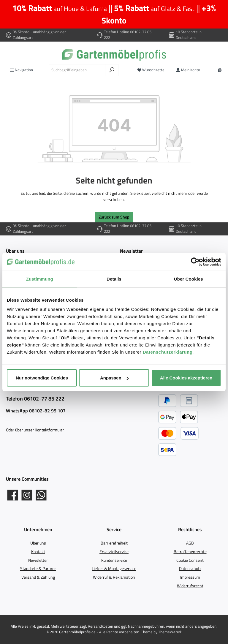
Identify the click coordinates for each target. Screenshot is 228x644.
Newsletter (38, 560)
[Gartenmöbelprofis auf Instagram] (27, 495)
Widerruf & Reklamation (114, 577)
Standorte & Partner (38, 569)
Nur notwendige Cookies (42, 378)
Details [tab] (114, 279)
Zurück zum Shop (114, 217)
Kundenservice (114, 560)
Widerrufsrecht (190, 586)
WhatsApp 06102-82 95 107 (36, 411)
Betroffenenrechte (190, 552)
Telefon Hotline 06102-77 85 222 (128, 35)
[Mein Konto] (188, 70)
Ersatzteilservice (114, 552)
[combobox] (77, 70)
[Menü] (21, 70)
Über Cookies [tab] (189, 279)
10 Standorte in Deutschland (189, 35)
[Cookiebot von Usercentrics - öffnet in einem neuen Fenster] (195, 262)
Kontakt (38, 552)
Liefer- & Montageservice (114, 569)
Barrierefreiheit (114, 543)
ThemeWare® (170, 632)
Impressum (190, 577)
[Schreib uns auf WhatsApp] (41, 495)
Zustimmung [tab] (40, 279)
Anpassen (114, 378)
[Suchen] (112, 70)
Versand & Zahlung (38, 577)
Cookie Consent (190, 560)
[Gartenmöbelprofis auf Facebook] (13, 495)
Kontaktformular (49, 430)
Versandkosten (100, 626)
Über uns (38, 543)
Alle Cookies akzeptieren (186, 378)
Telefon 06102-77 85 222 (35, 399)
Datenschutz (190, 569)
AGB (190, 543)
